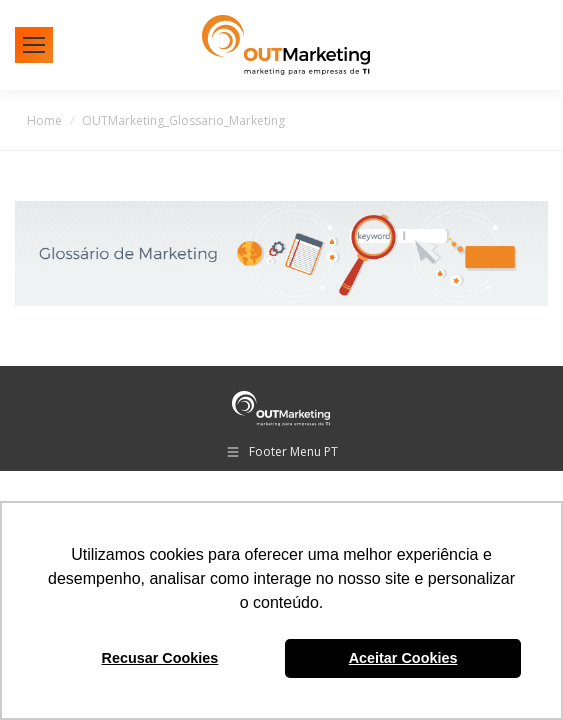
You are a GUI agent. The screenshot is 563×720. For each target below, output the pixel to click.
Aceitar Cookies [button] (403, 658)
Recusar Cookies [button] (160, 658)
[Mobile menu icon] (34, 45)
